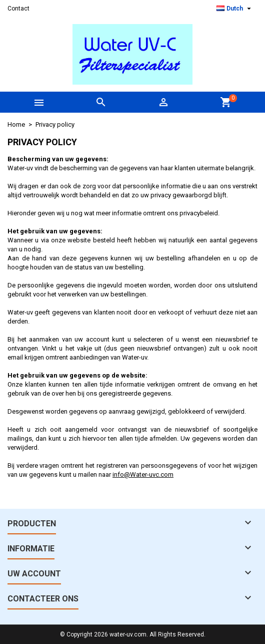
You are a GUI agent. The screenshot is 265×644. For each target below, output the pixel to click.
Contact (18, 9)
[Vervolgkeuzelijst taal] (235, 9)
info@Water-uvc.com (143, 474)
